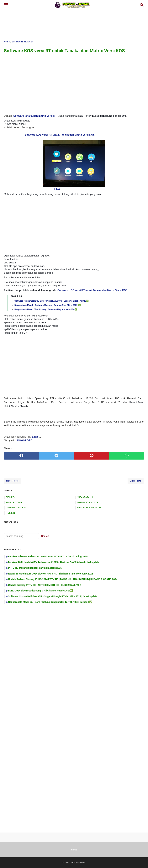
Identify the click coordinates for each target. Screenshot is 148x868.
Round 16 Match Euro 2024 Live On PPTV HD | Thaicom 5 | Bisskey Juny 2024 (50, 574)
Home (74, 850)
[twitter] (56, 456)
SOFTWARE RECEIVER (87, 502)
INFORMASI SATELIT (16, 508)
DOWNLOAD (25, 440)
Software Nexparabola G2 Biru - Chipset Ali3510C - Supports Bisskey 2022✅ (52, 301)
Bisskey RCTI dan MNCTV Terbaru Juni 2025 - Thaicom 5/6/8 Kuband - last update (54, 562)
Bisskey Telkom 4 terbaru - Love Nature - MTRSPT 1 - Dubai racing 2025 (48, 556)
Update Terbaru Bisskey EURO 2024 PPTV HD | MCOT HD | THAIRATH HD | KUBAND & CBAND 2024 (63, 579)
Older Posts (136, 481)
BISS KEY (11, 497)
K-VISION (10, 513)
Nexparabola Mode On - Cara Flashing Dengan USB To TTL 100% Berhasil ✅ (50, 602)
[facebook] (21, 456)
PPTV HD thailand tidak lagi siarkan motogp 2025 (35, 568)
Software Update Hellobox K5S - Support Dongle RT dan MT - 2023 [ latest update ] (53, 596)
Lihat (57, 189)
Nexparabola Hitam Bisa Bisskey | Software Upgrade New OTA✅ (46, 309)
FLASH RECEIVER (14, 502)
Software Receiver (78, 863)
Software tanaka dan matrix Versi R (34, 116)
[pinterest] (92, 456)
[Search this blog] (142, 5)
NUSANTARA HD (85, 497)
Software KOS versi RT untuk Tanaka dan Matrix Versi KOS (60, 135)
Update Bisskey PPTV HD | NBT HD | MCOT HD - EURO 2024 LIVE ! (44, 585)
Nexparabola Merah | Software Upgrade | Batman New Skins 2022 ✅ (48, 305)
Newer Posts (12, 481)
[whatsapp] (127, 456)
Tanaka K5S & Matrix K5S (89, 508)
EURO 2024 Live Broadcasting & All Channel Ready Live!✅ (40, 591)
